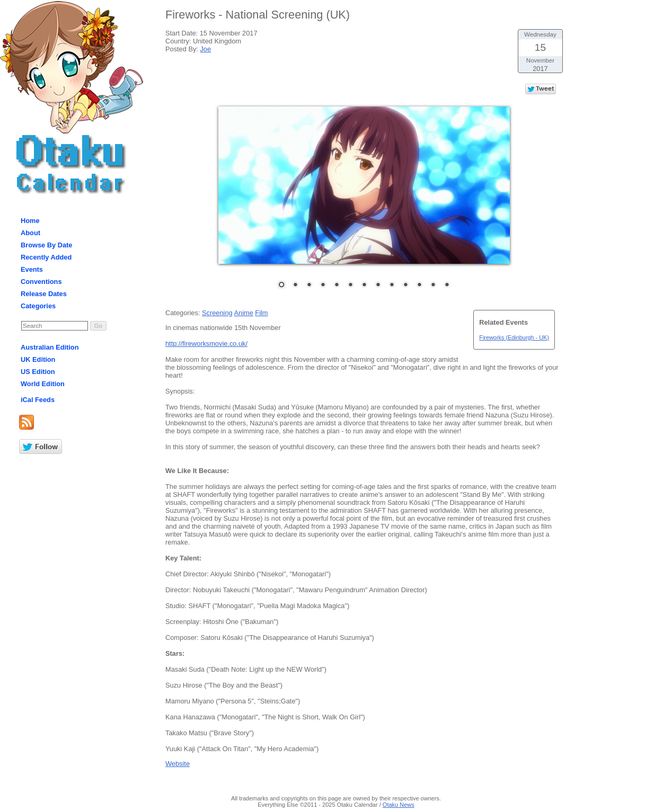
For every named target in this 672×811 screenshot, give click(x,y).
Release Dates (44, 294)
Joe (205, 49)
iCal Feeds (38, 400)
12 (433, 286)
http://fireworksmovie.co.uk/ (206, 344)
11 (419, 286)
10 (405, 286)
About (30, 233)
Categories (38, 306)
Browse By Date (46, 245)
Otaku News (399, 805)
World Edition (43, 384)
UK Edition (38, 359)
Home (30, 221)
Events (32, 269)
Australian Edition (50, 347)
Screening (217, 313)
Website (178, 764)
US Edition (38, 372)
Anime (243, 313)
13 (447, 286)
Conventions (41, 282)
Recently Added (46, 257)
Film (261, 313)
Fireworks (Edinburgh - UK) (514, 337)
